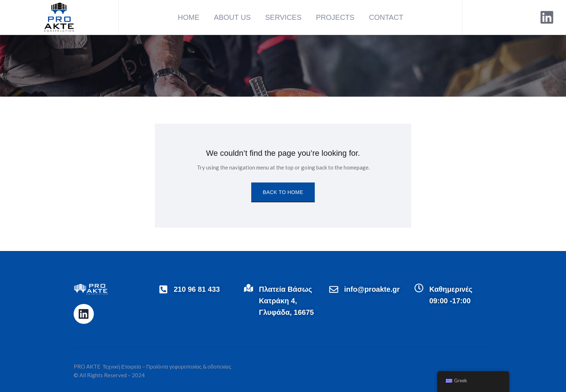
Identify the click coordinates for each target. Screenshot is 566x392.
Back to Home (283, 192)
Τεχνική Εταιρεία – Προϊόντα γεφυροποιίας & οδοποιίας (166, 366)
